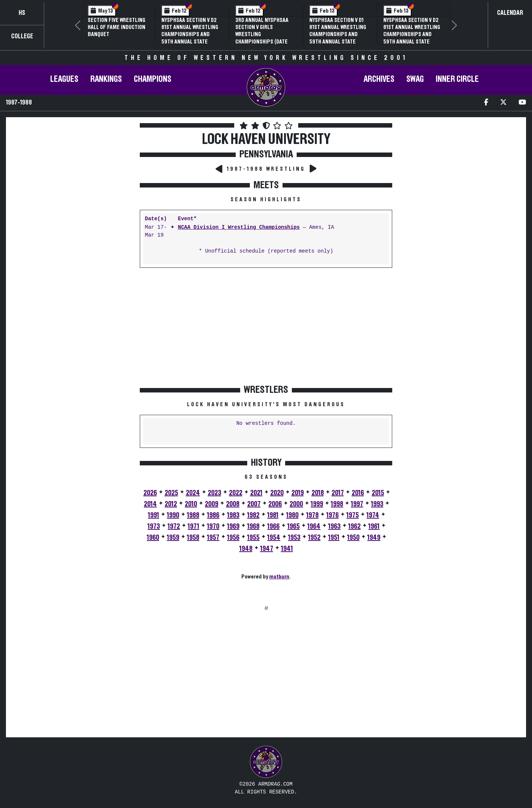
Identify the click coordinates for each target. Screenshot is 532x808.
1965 (294, 526)
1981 (273, 515)
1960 (153, 538)
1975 (353, 515)
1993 (377, 504)
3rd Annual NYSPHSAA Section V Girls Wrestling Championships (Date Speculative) (262, 34)
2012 (171, 504)
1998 (337, 504)
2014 (150, 504)
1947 (267, 549)
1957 (213, 538)
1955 (253, 538)
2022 (236, 493)
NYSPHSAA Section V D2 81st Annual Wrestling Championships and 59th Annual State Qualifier (190, 34)
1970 (213, 526)
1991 (154, 515)
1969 (233, 526)
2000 (296, 504)
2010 (191, 504)
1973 (154, 526)
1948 (246, 549)
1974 (373, 515)
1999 (317, 504)
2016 (358, 493)
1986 (213, 515)
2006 (275, 504)
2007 (254, 504)
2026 (150, 493)
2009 (212, 504)
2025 (171, 493)
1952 (314, 538)
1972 (174, 526)
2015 (378, 493)
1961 (374, 526)
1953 (294, 538)
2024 (193, 493)
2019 (298, 493)
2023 (215, 493)
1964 (314, 526)
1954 (274, 538)
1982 (253, 515)
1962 (354, 526)
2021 (256, 493)
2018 (318, 493)
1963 (334, 526)
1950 (353, 538)
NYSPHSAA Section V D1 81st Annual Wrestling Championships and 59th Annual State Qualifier (338, 34)
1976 (333, 515)
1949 (374, 538)
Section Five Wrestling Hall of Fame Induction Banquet (117, 27)
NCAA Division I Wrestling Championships (239, 227)
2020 (277, 493)
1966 (273, 526)
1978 (312, 515)
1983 (233, 515)
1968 (253, 526)
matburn (279, 577)
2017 (338, 493)
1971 (194, 526)
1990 (173, 515)
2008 (233, 504)
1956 (233, 538)
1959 (173, 538)
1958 (193, 538)
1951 (334, 538)
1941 (287, 549)
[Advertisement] (72, 187)
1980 (292, 515)
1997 (357, 504)
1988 (193, 515)
